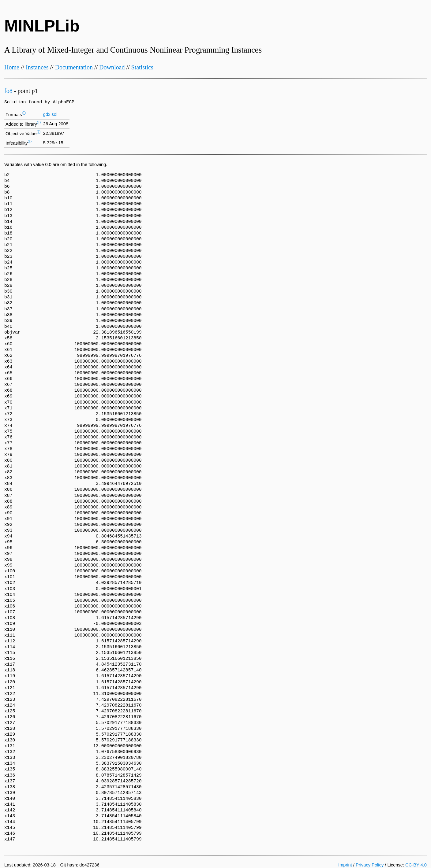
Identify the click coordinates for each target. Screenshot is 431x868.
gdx (47, 114)
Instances (37, 67)
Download (112, 67)
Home (12, 67)
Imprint (345, 865)
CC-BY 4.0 (416, 865)
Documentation (74, 67)
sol (54, 114)
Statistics (142, 67)
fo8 (8, 91)
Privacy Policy (370, 865)
